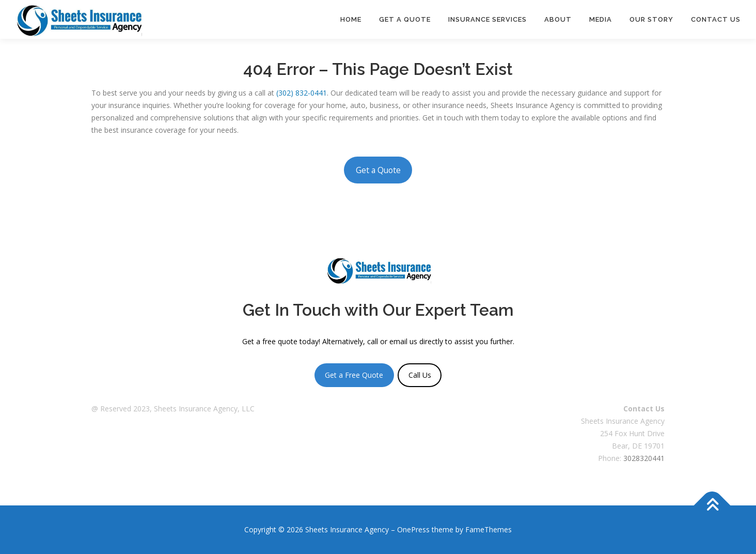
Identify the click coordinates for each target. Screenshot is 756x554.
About (558, 19)
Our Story (651, 19)
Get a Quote (405, 19)
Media (601, 19)
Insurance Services (487, 19)
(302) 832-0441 (302, 93)
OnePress (413, 529)
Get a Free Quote (354, 375)
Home (351, 19)
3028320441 (644, 458)
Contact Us (716, 19)
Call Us (420, 375)
